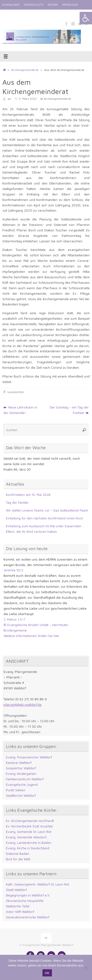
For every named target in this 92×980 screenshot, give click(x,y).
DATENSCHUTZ (34, 5)
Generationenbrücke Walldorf (28, 917)
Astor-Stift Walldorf (20, 912)
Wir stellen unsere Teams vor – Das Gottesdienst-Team (47, 510)
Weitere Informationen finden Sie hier (31, 636)
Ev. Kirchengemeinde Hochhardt (30, 821)
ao (9, 99)
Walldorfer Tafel (18, 906)
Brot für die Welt (18, 859)
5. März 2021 (28, 99)
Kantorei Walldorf (19, 763)
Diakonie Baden (18, 854)
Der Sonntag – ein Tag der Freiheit (69, 410)
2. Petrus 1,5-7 (14, 619)
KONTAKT (24, 14)
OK (47, 973)
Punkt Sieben (16, 790)
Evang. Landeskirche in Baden (29, 843)
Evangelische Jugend (22, 785)
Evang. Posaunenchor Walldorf (29, 757)
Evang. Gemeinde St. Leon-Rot (29, 832)
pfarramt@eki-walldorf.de (23, 705)
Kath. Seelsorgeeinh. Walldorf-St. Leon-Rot (37, 884)
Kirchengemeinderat (25, 70)
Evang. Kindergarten (21, 774)
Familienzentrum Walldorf (25, 779)
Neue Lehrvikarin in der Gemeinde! (20, 410)
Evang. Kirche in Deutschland (28, 848)
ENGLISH (8, 14)
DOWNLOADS (11, 5)
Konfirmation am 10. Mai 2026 (28, 495)
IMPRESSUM (70, 5)
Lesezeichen (16, 392)
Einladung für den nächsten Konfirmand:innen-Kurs (44, 518)
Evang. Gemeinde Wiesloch (26, 837)
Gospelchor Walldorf (21, 768)
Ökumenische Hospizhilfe (25, 901)
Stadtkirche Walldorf (21, 796)
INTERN (53, 5)
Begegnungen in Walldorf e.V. (28, 895)
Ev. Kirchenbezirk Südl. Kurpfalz (29, 826)
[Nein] (86, 967)
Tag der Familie (17, 502)
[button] (86, 18)
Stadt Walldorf (16, 890)
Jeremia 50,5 (13, 570)
